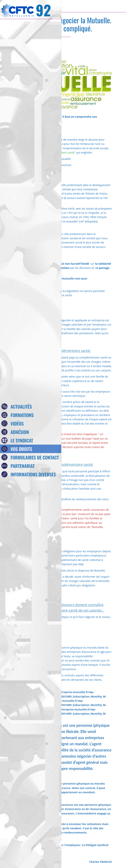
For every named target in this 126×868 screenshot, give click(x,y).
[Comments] (107, 49)
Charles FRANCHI (100, 862)
